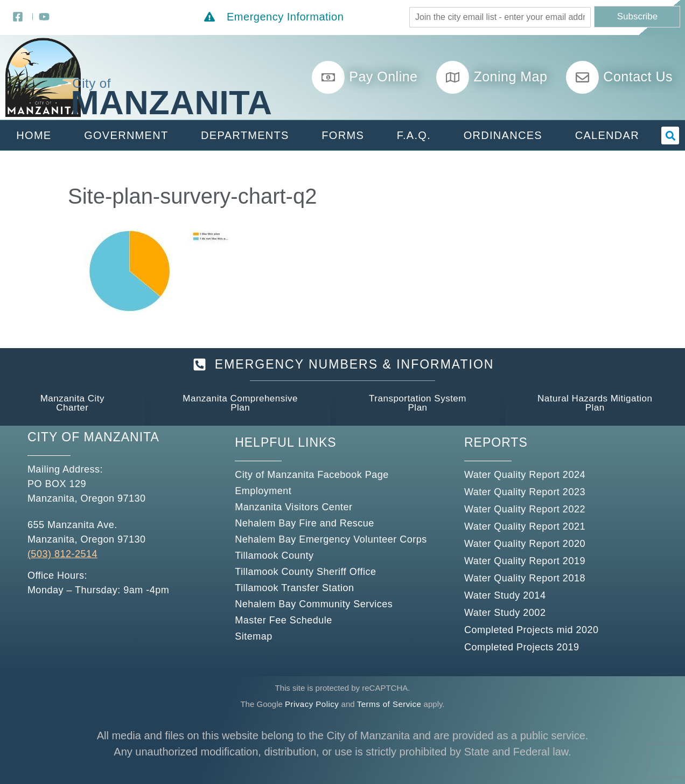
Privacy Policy (312, 704)
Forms (343, 135)
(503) (40, 554)
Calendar (607, 135)
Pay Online (383, 77)
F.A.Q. (414, 135)
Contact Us (638, 77)
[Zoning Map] (453, 77)
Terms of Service (389, 704)
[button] (670, 136)
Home (34, 135)
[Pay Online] (328, 77)
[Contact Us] (582, 77)
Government (126, 135)
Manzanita (171, 102)
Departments (245, 135)
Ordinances (503, 135)
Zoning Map (510, 77)
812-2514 (74, 554)
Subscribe (638, 16)
